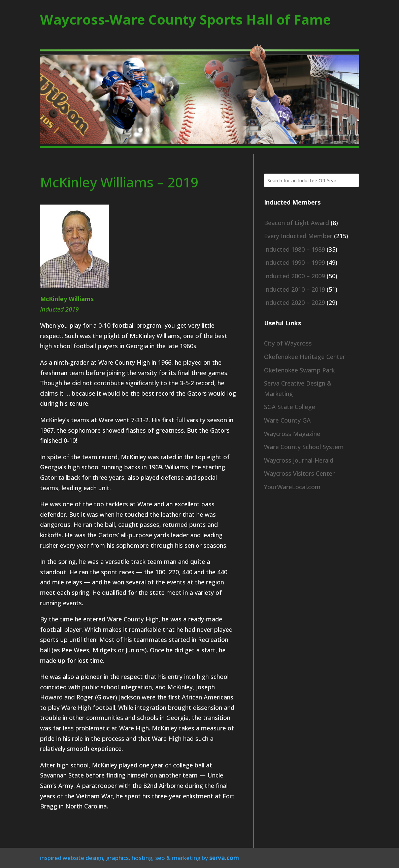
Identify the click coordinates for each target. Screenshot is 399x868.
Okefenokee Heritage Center (305, 357)
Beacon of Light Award (296, 223)
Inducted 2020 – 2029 (294, 302)
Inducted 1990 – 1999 (294, 262)
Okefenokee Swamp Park (299, 370)
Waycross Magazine (292, 434)
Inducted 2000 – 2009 (294, 276)
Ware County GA (287, 420)
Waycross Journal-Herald (299, 460)
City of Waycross (288, 343)
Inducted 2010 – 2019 (294, 289)
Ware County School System (304, 447)
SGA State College (290, 407)
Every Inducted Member (298, 236)
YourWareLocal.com (292, 487)
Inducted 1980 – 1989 (294, 249)
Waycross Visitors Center (299, 473)
